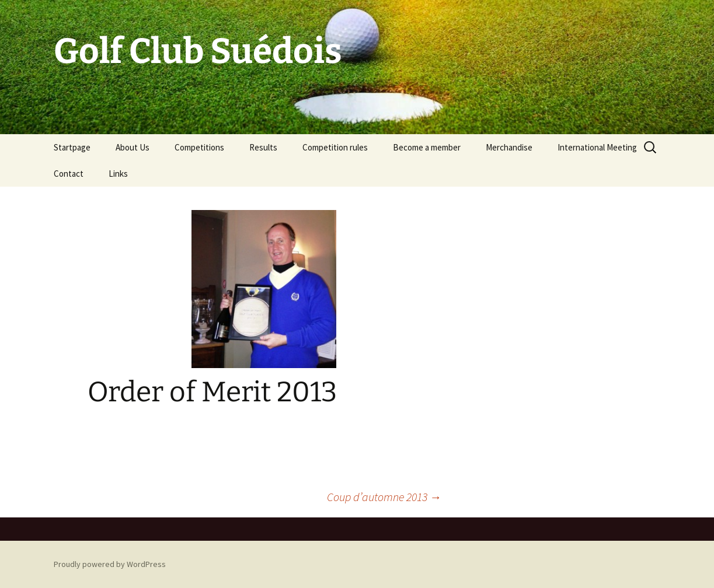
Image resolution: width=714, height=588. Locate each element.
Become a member (427, 147)
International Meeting (597, 147)
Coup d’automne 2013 (384, 497)
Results (263, 147)
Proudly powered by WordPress (110, 564)
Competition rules (335, 147)
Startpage (72, 147)
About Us (133, 147)
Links (118, 174)
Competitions (199, 147)
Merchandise (509, 147)
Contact (69, 174)
